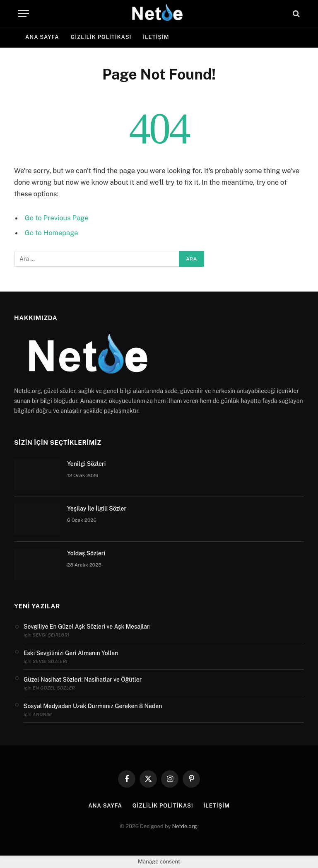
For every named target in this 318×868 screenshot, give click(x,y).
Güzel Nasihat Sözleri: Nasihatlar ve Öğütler (83, 680)
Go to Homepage (52, 233)
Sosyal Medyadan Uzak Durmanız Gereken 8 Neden (93, 706)
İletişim (156, 37)
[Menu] (24, 13)
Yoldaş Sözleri (86, 553)
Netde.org (185, 826)
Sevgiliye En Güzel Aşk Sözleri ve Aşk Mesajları (87, 627)
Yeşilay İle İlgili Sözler (97, 509)
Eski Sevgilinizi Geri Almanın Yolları (71, 653)
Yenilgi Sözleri (86, 464)
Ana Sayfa (42, 37)
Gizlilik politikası (101, 37)
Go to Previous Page (57, 218)
